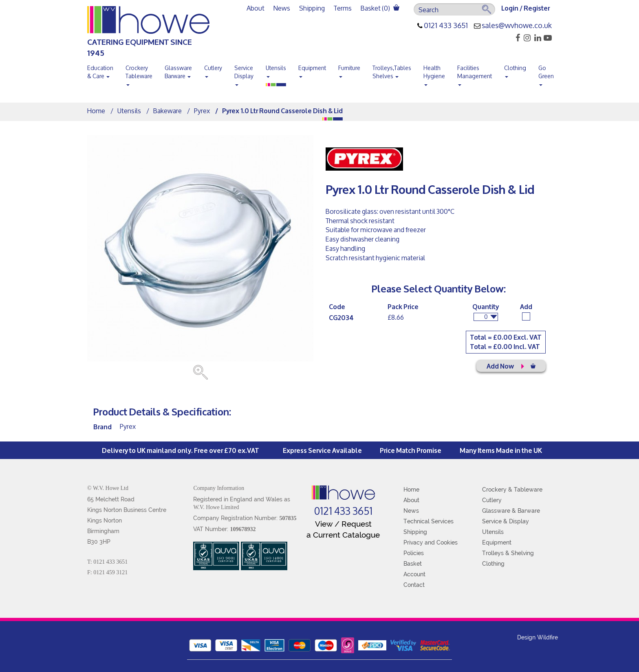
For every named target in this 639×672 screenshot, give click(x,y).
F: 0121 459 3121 (107, 572)
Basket (413, 564)
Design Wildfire (538, 637)
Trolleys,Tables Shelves (392, 72)
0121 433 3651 (446, 26)
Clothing (515, 70)
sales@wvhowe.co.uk (517, 26)
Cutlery (213, 70)
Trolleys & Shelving (508, 553)
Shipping (312, 8)
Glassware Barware (178, 72)
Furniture (349, 70)
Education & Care (100, 72)
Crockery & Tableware (512, 490)
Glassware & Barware (511, 511)
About (256, 8)
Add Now (511, 366)
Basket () (380, 8)
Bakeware (167, 111)
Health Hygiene (434, 74)
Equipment (312, 70)
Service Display (244, 74)
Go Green (546, 74)
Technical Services (429, 521)
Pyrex (202, 111)
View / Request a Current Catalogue (343, 529)
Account (414, 574)
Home (96, 111)
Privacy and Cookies (431, 542)
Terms (343, 8)
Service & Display (506, 521)
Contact (414, 585)
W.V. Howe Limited (216, 507)
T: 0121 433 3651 (107, 562)
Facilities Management (475, 74)
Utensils (276, 70)
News (282, 8)
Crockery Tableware (139, 74)
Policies (414, 553)
